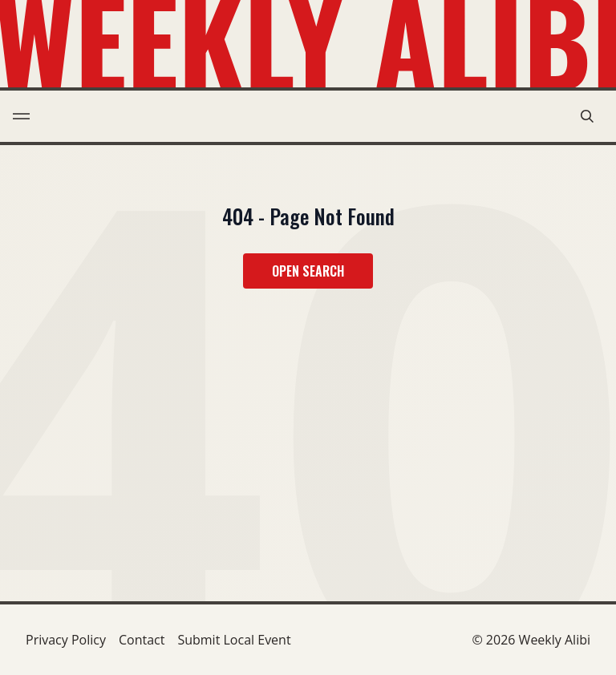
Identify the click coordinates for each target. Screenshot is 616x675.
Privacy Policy (66, 640)
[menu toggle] (21, 116)
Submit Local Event (234, 640)
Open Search (308, 271)
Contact (142, 640)
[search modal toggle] (587, 116)
